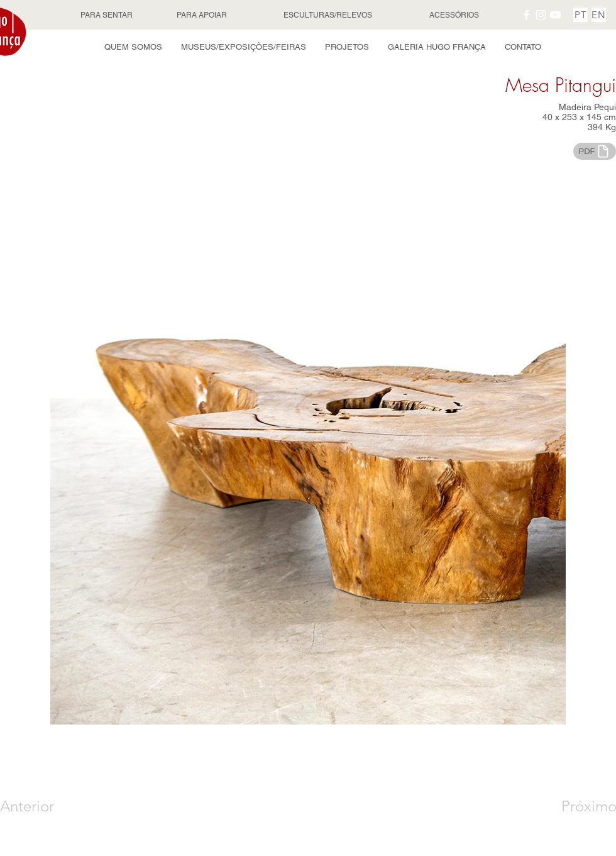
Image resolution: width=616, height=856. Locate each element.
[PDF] (595, 151)
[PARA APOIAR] (203, 15)
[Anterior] (45, 806)
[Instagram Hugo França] (541, 15)
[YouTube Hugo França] (555, 15)
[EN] (599, 15)
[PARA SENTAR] (107, 15)
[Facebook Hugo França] (526, 15)
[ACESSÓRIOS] (455, 15)
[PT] (580, 15)
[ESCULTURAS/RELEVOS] (329, 15)
